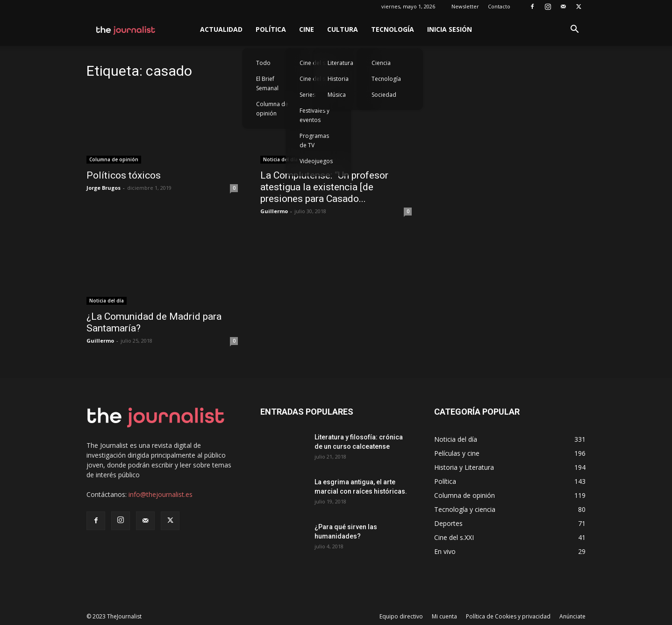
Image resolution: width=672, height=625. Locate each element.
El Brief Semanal (267, 83)
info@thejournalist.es (161, 494)
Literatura (340, 63)
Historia (338, 79)
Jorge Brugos (104, 188)
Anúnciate (572, 616)
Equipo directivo (401, 616)
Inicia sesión (450, 29)
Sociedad (384, 95)
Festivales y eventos (315, 115)
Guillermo (274, 211)
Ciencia (381, 63)
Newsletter (465, 6)
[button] (574, 30)
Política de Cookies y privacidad (508, 616)
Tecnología (393, 29)
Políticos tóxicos (124, 175)
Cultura (343, 29)
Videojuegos (316, 161)
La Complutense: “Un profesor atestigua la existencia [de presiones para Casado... (324, 187)
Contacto (499, 6)
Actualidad (221, 29)
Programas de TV (314, 140)
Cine (307, 29)
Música (337, 95)
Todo (263, 63)
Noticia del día (280, 159)
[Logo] (126, 29)
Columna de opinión (272, 109)
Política (271, 29)
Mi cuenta (444, 616)
